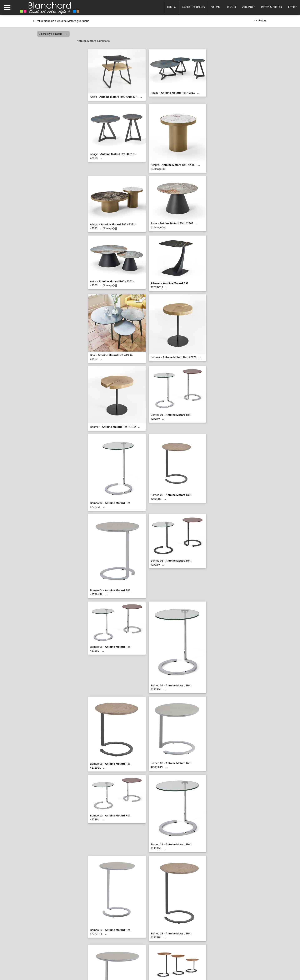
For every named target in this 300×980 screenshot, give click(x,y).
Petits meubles (272, 7)
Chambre (249, 7)
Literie (292, 7)
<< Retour (261, 20)
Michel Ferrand (194, 7)
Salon (216, 7)
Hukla (171, 7)
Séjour (231, 7)
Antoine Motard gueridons (73, 21)
